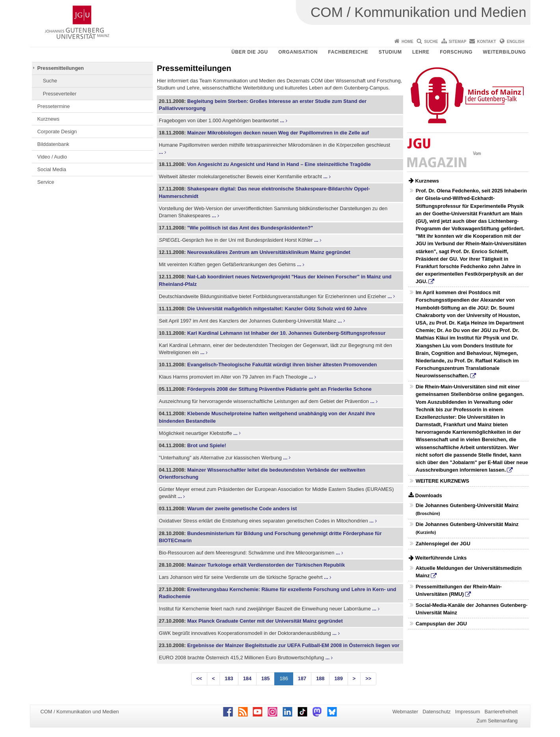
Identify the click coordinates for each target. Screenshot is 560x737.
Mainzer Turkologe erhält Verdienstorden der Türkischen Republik (266, 565)
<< (199, 678)
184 (247, 678)
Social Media (52, 169)
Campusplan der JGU (441, 624)
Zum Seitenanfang (497, 721)
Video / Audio (52, 157)
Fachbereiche (348, 52)
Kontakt (487, 42)
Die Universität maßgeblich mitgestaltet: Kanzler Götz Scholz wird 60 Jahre (277, 309)
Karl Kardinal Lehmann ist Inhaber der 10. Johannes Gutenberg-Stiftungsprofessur (286, 333)
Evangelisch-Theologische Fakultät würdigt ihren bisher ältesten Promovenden (282, 365)
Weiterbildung (504, 52)
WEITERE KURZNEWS (443, 481)
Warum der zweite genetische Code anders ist (242, 508)
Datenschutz (436, 712)
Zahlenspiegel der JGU (443, 544)
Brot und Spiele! (207, 445)
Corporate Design (57, 132)
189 (338, 678)
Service (46, 182)
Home (407, 42)
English (515, 42)
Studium (390, 52)
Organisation (298, 52)
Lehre (421, 52)
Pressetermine (54, 106)
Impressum (468, 712)
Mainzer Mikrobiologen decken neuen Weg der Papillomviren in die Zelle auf (278, 133)
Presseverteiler (60, 94)
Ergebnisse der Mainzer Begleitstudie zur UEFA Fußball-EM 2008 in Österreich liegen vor (293, 645)
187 (302, 678)
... (282, 120)
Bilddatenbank (53, 144)
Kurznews (48, 119)
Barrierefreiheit (501, 712)
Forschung (456, 52)
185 (265, 678)
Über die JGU (250, 52)
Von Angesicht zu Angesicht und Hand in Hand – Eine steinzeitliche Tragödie (279, 164)
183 (229, 678)
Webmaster (405, 712)
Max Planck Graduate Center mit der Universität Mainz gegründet (265, 621)
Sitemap (458, 42)
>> (368, 678)
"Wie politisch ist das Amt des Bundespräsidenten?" (250, 228)
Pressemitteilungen (61, 68)
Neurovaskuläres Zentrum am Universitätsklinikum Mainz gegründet (269, 252)
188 (320, 678)
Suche (431, 42)
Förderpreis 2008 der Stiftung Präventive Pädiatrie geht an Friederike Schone (279, 389)
